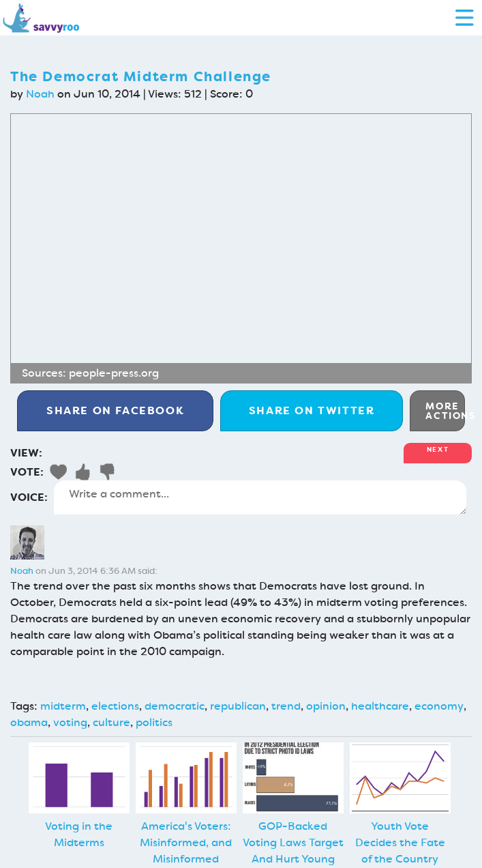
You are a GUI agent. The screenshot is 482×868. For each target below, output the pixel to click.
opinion (326, 706)
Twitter (312, 410)
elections (115, 706)
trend (286, 706)
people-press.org (114, 373)
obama (29, 722)
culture (111, 722)
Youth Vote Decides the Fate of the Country (400, 842)
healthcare (380, 706)
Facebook (115, 410)
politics (154, 722)
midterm (63, 706)
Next (438, 449)
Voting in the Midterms (79, 834)
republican (238, 706)
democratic (175, 706)
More (445, 411)
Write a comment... (260, 497)
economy (439, 706)
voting (70, 722)
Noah (40, 94)
